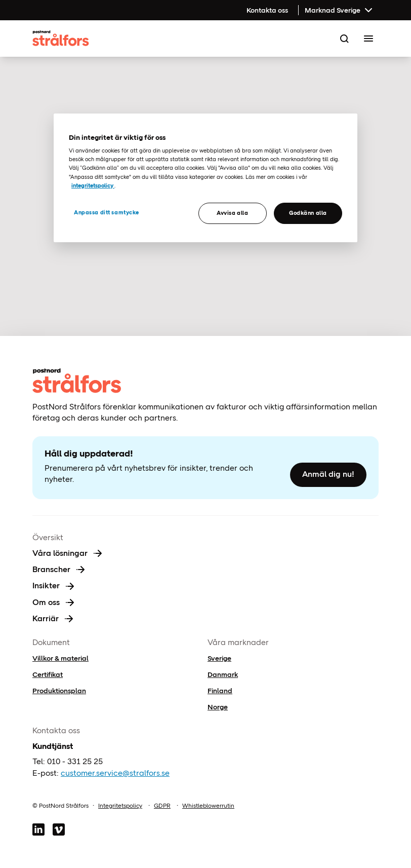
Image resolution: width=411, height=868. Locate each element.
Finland (220, 691)
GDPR (162, 806)
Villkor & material (60, 658)
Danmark (223, 674)
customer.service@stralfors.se (115, 773)
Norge (218, 707)
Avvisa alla (232, 213)
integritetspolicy (93, 185)
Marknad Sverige (340, 10)
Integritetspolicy (120, 806)
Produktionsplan (59, 691)
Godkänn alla (308, 213)
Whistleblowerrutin (208, 806)
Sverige (219, 658)
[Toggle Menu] (368, 39)
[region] (205, 178)
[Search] (344, 39)
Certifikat (48, 674)
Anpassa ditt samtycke (107, 212)
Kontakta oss (267, 10)
